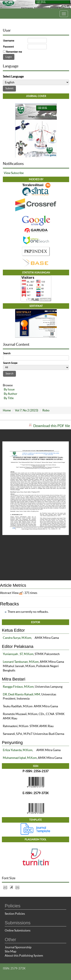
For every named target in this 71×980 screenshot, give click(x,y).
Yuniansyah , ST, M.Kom (18, 654)
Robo (46, 410)
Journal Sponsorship (18, 947)
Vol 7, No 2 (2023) (27, 410)
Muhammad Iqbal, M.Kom (20, 758)
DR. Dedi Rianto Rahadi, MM (21, 694)
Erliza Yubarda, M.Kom (18, 750)
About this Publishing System (24, 955)
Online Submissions (18, 930)
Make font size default (11, 887)
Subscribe (17, 173)
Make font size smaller (5, 887)
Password (8, 47)
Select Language (13, 76)
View (7, 173)
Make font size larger (17, 887)
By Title (9, 398)
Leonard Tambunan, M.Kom (21, 662)
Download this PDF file (52, 426)
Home (7, 410)
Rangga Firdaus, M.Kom (18, 687)
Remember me (14, 52)
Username (9, 41)
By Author (11, 394)
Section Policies (15, 914)
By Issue (9, 389)
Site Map (11, 951)
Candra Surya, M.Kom (17, 638)
